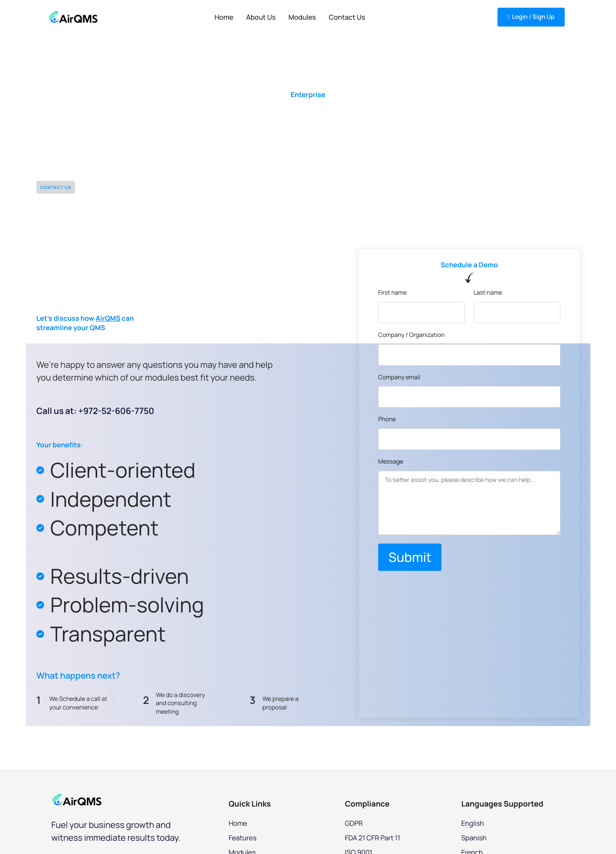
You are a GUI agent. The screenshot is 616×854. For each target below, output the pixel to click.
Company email (399, 378)
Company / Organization (411, 335)
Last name (488, 293)
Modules (302, 17)
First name (392, 293)
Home (224, 17)
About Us (261, 17)
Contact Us (347, 17)
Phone (387, 420)
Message (391, 462)
